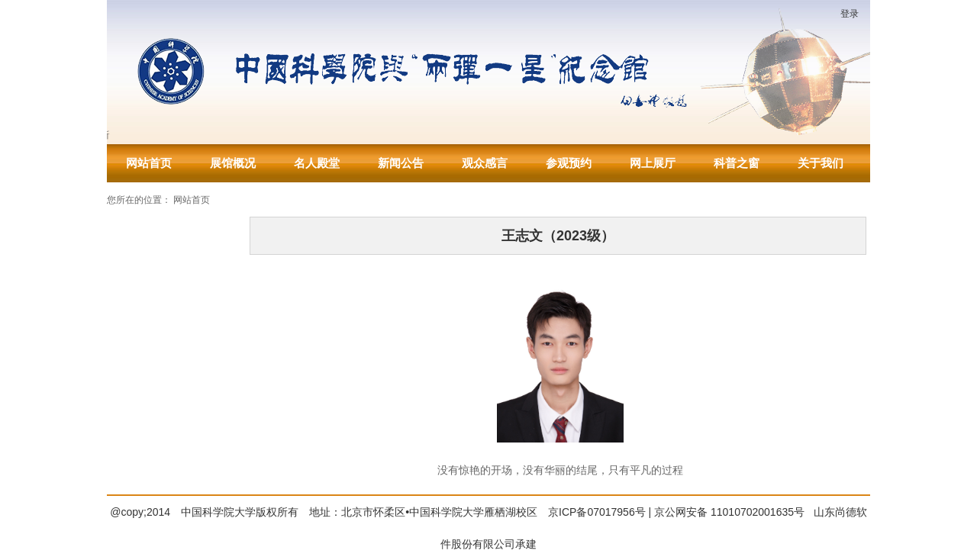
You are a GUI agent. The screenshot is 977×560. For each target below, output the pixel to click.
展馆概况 (233, 163)
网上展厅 (653, 163)
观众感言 (485, 163)
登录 (850, 14)
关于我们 (821, 163)
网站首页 (149, 163)
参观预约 (569, 163)
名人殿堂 (317, 163)
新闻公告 (401, 163)
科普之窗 (737, 163)
